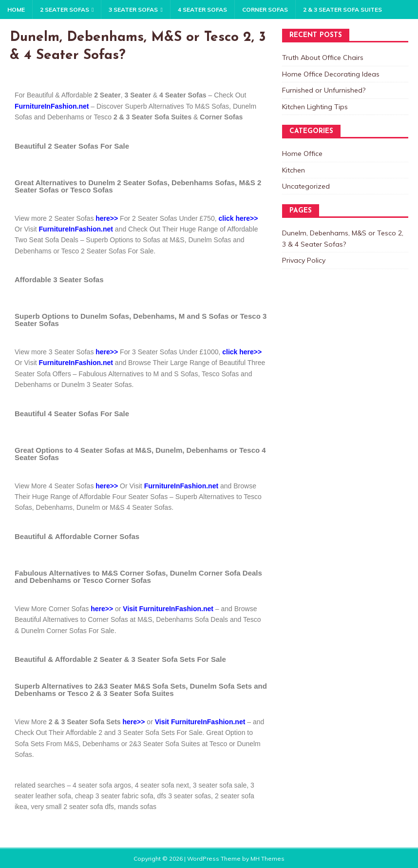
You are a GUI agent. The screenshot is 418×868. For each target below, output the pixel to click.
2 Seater (107, 95)
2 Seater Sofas (65, 10)
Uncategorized (306, 186)
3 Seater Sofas (133, 10)
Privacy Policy (304, 260)
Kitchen (294, 170)
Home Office (302, 154)
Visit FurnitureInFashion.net (168, 609)
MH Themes (267, 858)
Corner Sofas (265, 10)
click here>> (242, 352)
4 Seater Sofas (202, 10)
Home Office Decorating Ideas (331, 74)
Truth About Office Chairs (323, 58)
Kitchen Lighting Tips (315, 107)
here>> (107, 218)
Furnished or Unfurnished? (324, 90)
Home (16, 10)
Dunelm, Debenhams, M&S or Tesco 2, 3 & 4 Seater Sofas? (343, 238)
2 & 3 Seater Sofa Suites (342, 10)
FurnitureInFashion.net (52, 106)
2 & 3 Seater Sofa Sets (85, 722)
